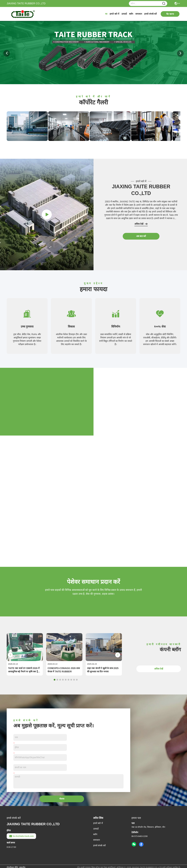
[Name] (164, 4)
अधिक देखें (141, 224)
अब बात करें (141, 236)
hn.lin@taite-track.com (21, 836)
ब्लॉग (131, 14)
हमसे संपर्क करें (151, 14)
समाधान (139, 14)
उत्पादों (124, 14)
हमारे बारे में (114, 14)
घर (106, 14)
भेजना (62, 799)
